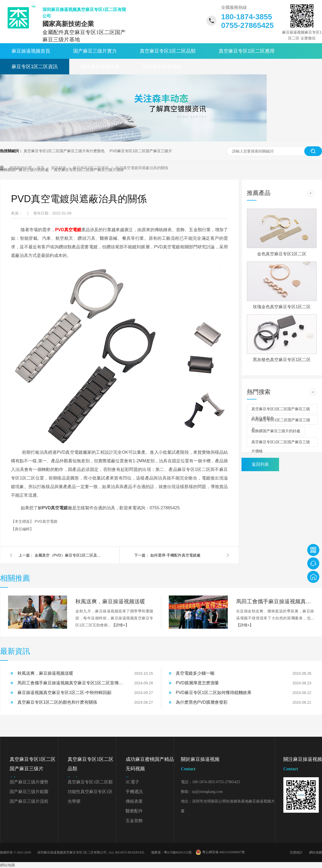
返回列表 (260, 464)
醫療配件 (134, 811)
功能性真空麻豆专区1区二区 (90, 793)
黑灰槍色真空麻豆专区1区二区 (282, 360)
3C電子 (132, 782)
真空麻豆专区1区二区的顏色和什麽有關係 (57, 702)
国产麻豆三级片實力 (95, 51)
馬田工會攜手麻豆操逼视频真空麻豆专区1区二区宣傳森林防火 (275, 601)
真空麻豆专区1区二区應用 (247, 51)
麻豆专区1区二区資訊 (35, 67)
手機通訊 (134, 792)
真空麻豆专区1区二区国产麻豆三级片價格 (281, 443)
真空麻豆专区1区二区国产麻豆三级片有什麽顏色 (64, 151)
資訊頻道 (59, 168)
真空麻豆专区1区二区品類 (168, 51)
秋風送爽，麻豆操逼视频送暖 (110, 601)
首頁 (41, 168)
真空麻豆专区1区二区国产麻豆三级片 (34, 770)
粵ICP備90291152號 (178, 852)
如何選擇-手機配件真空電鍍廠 (175, 555)
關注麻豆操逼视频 (303, 765)
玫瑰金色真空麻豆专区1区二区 (282, 307)
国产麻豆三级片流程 (29, 801)
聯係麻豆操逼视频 (162, 67)
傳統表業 (134, 801)
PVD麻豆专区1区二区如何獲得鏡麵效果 (214, 693)
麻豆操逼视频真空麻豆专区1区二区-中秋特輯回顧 (64, 693)
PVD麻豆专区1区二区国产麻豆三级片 (141, 151)
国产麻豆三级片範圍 (29, 792)
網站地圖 (316, 852)
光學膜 (74, 801)
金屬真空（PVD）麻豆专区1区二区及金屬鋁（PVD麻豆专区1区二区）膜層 (69, 555)
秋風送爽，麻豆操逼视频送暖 (45, 673)
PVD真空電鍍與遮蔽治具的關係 (142, 168)
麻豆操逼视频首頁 (31, 51)
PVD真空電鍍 (68, 230)
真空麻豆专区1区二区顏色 (90, 783)
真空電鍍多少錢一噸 (195, 673)
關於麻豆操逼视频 (100, 67)
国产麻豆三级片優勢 (29, 782)
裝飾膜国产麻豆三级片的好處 (276, 431)
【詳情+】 (120, 625)
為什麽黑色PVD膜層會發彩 (202, 702)
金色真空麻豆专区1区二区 (282, 254)
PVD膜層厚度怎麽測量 (197, 683)
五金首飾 (134, 821)
